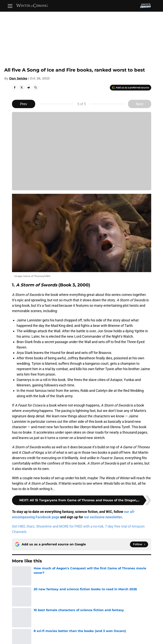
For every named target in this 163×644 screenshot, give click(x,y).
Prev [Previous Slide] (24, 104)
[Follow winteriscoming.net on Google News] (139, 544)
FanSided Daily (29, 615)
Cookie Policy (27, 622)
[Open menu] (10, 6)
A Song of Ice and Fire (40, 581)
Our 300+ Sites (135, 608)
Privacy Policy (92, 615)
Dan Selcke (18, 78)
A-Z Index (131, 622)
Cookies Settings (30, 630)
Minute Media (27, 640)
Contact (87, 608)
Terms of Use (134, 615)
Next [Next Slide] (140, 104)
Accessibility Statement (99, 622)
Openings (57, 608)
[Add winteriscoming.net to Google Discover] (131, 88)
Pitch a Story (59, 615)
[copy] (36, 87)
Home (16, 581)
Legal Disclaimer (62, 622)
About (22, 608)
